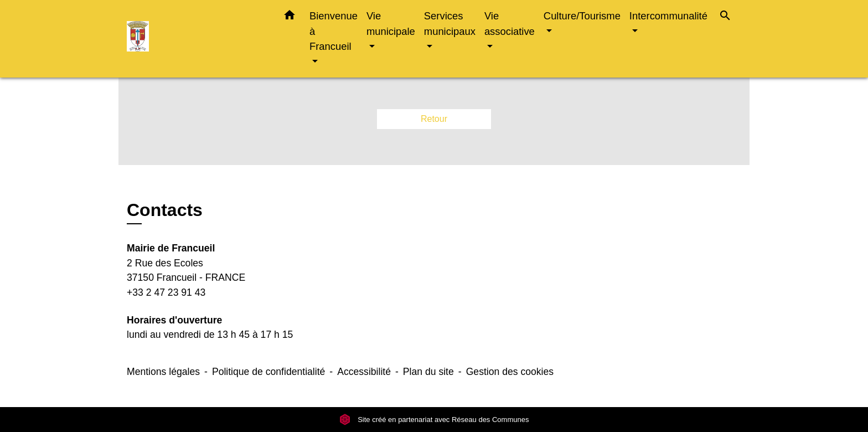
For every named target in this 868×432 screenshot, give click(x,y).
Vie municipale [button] (391, 24)
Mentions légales (163, 372)
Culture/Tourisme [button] (582, 16)
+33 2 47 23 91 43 (166, 292)
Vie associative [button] (510, 24)
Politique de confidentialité (268, 372)
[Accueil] (196, 39)
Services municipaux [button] (450, 24)
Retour (434, 119)
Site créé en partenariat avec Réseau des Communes (434, 420)
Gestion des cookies (510, 372)
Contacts (165, 210)
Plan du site (428, 372)
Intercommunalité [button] (668, 16)
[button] (290, 17)
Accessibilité (364, 372)
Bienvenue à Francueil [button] (334, 31)
